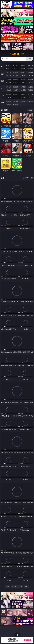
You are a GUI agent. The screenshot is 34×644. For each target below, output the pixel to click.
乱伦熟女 (23, 83)
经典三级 (16, 83)
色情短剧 (16, 104)
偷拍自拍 (16, 80)
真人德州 (16, 65)
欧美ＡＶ (23, 73)
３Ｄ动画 (30, 73)
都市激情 (8, 94)
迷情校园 (8, 97)
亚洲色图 (16, 87)
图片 (2, 88)
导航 (2, 103)
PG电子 (8, 65)
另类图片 (30, 90)
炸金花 (16, 68)
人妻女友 (23, 94)
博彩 (2, 67)
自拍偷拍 (16, 73)
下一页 (20, 587)
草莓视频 (23, 101)
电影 (2, 81)
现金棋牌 (23, 68)
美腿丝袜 (8, 90)
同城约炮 (8, 101)
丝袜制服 (16, 76)
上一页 (14, 587)
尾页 (26, 587)
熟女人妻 (8, 76)
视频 (2, 74)
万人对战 (23, 65)
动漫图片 (30, 87)
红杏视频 (8, 104)
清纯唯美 (16, 90)
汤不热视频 (30, 101)
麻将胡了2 (8, 68)
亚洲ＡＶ (8, 73)
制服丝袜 (8, 83)
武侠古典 (30, 94)
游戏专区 (30, 65)
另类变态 (30, 83)
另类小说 (16, 97)
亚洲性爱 (8, 80)
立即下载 (27, 640)
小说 (2, 95)
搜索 (30, 59)
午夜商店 (16, 101)
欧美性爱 (30, 80)
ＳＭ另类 (30, 76)
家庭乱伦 (16, 94)
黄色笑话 (23, 97)
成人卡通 (23, 80)
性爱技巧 (30, 97)
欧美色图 (23, 87)
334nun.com (17, 54)
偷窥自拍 (8, 87)
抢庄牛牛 (30, 68)
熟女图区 (23, 90)
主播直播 (23, 76)
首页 (8, 587)
